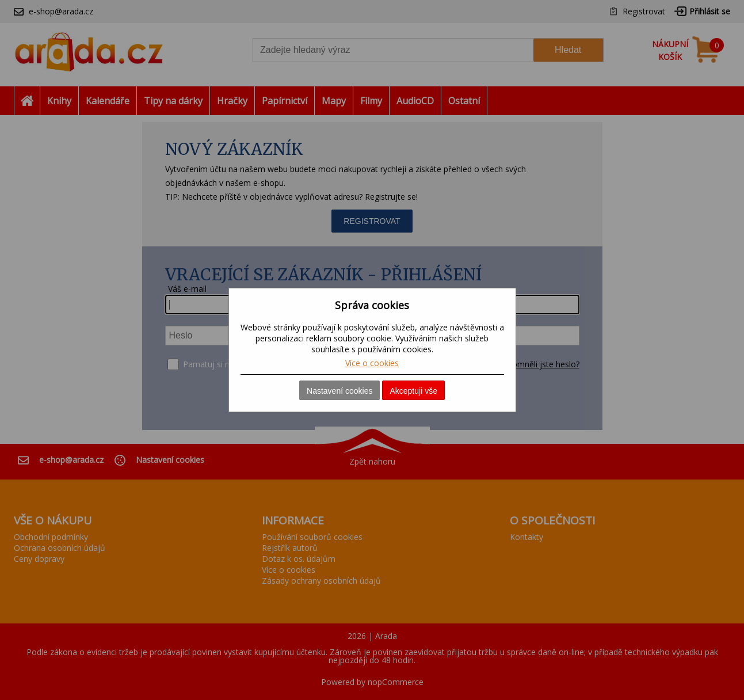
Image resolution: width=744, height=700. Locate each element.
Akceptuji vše (413, 391)
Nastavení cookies (339, 391)
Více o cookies (372, 363)
